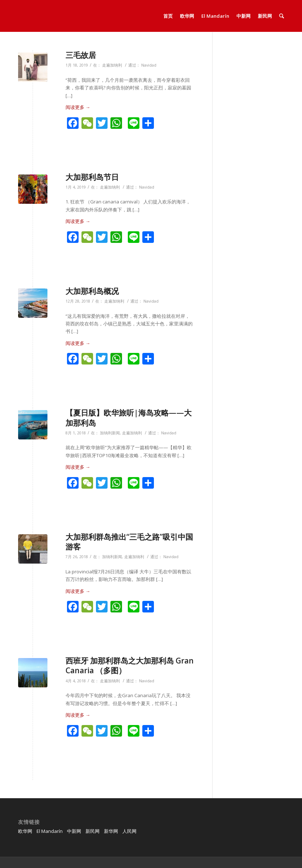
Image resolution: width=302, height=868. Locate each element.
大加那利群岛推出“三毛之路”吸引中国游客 (129, 542)
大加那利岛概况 (92, 291)
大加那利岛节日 (92, 177)
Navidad (149, 65)
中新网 (74, 831)
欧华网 (25, 831)
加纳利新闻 (110, 433)
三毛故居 (81, 55)
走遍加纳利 (112, 65)
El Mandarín (50, 831)
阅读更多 (78, 107)
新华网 (111, 831)
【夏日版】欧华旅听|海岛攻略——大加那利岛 (129, 418)
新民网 (93, 831)
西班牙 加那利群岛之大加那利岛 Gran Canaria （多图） (130, 665)
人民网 (129, 831)
